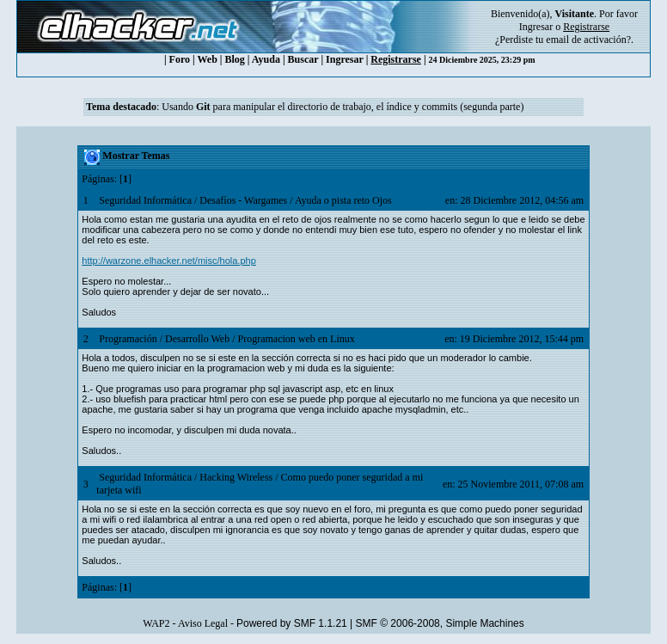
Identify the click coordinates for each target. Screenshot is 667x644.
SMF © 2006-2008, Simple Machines (440, 623)
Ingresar (536, 27)
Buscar (303, 59)
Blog (235, 59)
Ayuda (266, 59)
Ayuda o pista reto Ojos (343, 200)
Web (208, 59)
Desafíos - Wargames (243, 200)
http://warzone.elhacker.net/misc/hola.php (168, 261)
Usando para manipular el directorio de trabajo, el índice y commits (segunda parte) (343, 107)
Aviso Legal (203, 623)
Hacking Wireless (236, 477)
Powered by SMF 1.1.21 (292, 623)
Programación (128, 339)
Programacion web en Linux (296, 339)
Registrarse (396, 59)
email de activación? (588, 40)
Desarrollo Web (197, 339)
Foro (180, 59)
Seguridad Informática (145, 200)
